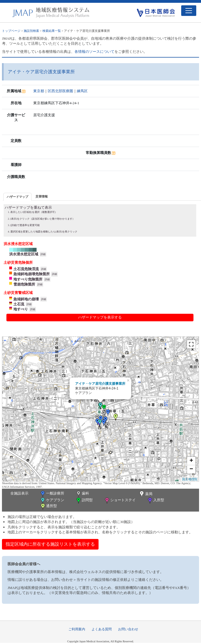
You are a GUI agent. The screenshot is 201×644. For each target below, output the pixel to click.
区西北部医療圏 (60, 91)
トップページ (11, 31)
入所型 (155, 501)
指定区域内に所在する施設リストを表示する (50, 544)
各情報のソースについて (94, 52)
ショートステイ (120, 501)
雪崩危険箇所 (24, 284)
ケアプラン (52, 501)
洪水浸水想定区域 (24, 254)
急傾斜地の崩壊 (26, 299)
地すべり (21, 309)
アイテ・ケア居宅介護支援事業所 (100, 384)
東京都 (39, 91)
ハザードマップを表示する (100, 317)
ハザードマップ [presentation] (17, 197)
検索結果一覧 (52, 31)
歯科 (82, 494)
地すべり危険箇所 (28, 279)
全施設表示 (19, 493)
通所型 (48, 506)
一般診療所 (52, 494)
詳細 (43, 254)
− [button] (191, 469)
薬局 (145, 494)
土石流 (19, 304)
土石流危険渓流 (26, 269)
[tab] (17, 197)
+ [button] (191, 461)
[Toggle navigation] (189, 11)
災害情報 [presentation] (42, 196)
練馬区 (82, 91)
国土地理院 (190, 479)
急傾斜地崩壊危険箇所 (32, 274)
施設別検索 (31, 31)
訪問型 (84, 501)
